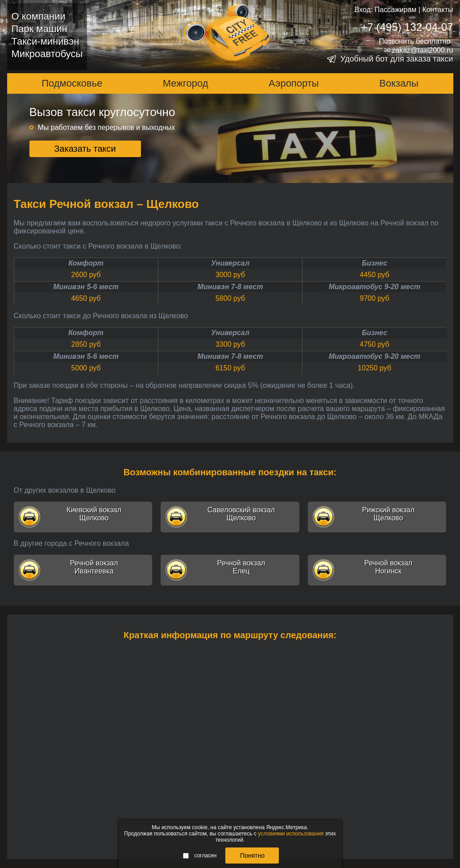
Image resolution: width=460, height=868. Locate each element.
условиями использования (291, 834)
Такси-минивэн (46, 41)
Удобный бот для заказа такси (397, 59)
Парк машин (39, 29)
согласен (200, 856)
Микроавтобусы (47, 54)
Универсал (230, 263)
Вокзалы (399, 83)
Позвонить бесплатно (414, 41)
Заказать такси (85, 149)
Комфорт (86, 263)
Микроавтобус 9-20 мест (375, 287)
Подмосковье (72, 83)
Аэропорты (294, 83)
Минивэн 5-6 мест (86, 287)
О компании (39, 16)
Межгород (186, 83)
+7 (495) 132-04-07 (407, 27)
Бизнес (375, 263)
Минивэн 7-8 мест (230, 287)
